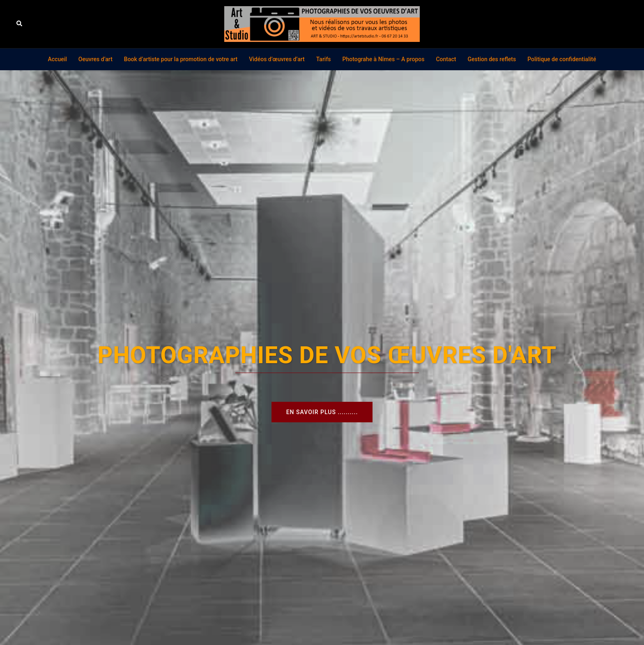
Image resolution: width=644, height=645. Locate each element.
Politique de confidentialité (562, 59)
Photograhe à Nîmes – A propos (384, 59)
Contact (446, 59)
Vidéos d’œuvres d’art (277, 59)
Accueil (57, 59)
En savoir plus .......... (322, 412)
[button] (20, 24)
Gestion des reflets (492, 59)
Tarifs (324, 59)
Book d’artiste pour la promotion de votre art (181, 59)
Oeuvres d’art (95, 59)
